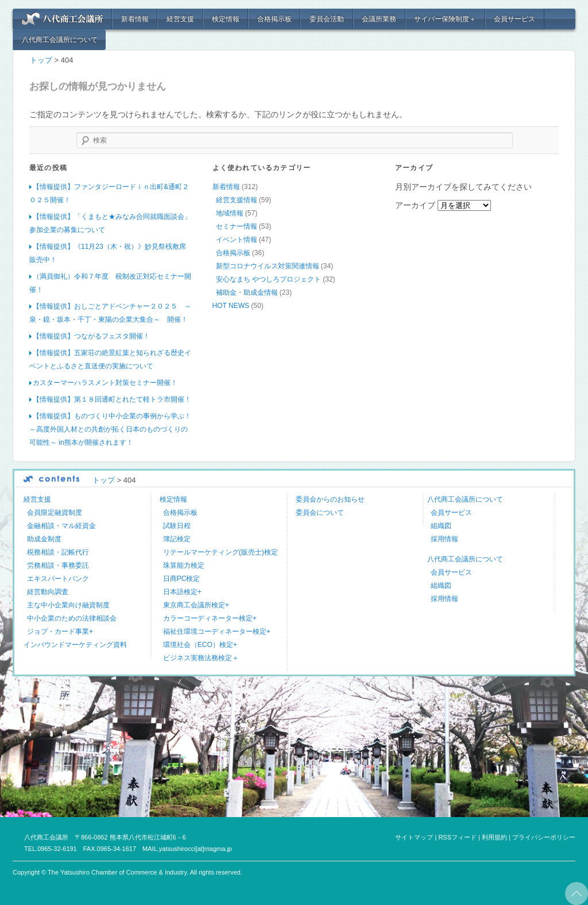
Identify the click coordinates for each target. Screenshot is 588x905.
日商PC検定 (182, 579)
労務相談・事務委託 (58, 565)
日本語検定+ (182, 592)
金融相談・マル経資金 (61, 526)
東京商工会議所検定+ (196, 605)
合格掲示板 (274, 19)
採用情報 (444, 539)
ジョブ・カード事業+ (60, 631)
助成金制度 (44, 539)
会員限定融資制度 (55, 513)
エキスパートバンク (58, 579)
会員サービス (514, 19)
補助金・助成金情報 (247, 292)
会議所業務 (379, 19)
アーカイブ (415, 205)
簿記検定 (177, 539)
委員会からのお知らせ (330, 499)
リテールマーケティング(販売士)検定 (220, 552)
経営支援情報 (237, 200)
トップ (41, 60)
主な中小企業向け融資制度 (68, 605)
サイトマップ (414, 837)
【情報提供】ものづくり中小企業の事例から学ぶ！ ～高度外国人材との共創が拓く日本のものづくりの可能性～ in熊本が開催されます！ (110, 429)
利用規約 (494, 837)
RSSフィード (457, 837)
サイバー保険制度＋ (445, 19)
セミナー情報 (237, 226)
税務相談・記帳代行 (58, 552)
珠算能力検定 (184, 565)
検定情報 (226, 19)
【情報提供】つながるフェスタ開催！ (91, 336)
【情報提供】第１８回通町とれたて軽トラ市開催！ (112, 399)
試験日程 (177, 526)
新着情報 (135, 19)
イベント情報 (237, 240)
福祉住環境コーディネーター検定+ (217, 631)
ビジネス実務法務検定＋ (201, 658)
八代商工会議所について (60, 40)
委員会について (320, 513)
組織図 (441, 526)
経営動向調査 (48, 592)
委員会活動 (327, 19)
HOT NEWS (231, 306)
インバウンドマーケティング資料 (75, 645)
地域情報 (230, 213)
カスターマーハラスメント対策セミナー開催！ (105, 383)
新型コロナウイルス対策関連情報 (268, 266)
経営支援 (180, 19)
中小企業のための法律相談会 (72, 618)
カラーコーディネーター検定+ (210, 618)
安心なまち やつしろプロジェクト (268, 279)
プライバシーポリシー (544, 837)
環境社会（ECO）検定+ (200, 645)
